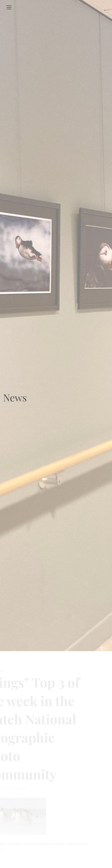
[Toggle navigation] (9, 7)
